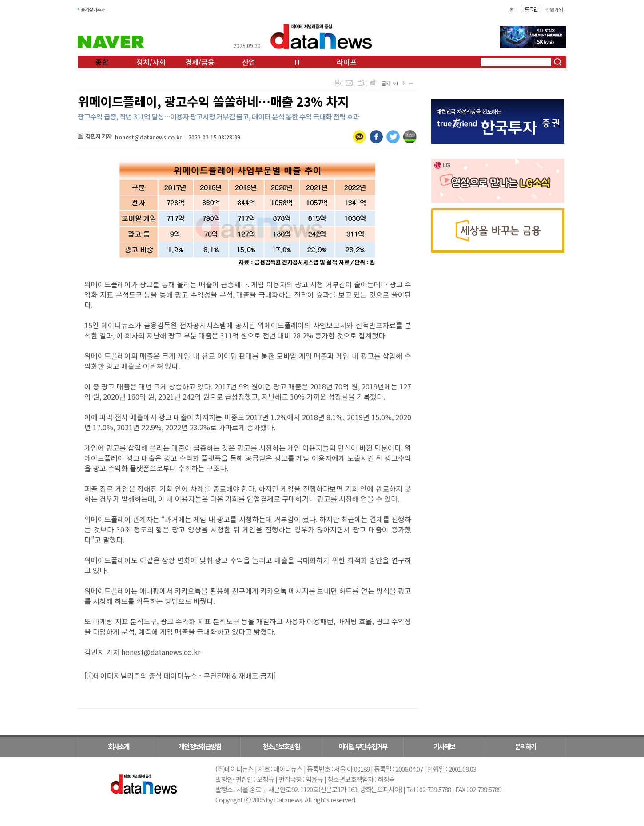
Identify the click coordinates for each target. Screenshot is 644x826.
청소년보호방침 (281, 746)
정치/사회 (151, 62)
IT (298, 62)
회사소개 (119, 746)
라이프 (347, 62)
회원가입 (554, 9)
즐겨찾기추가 (93, 9)
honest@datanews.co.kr (148, 137)
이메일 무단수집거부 (363, 746)
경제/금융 (200, 62)
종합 (102, 62)
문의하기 (525, 746)
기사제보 (444, 746)
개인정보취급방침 (200, 746)
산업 (249, 62)
